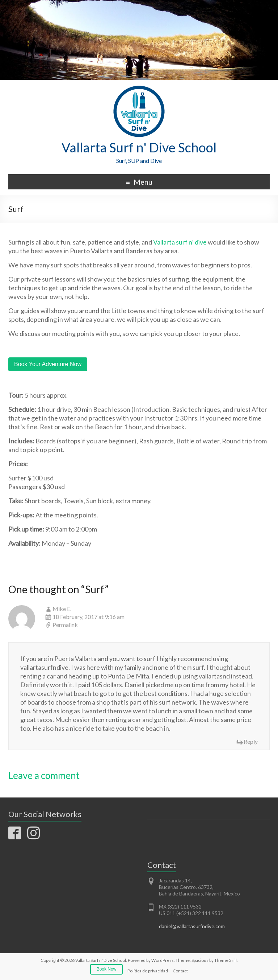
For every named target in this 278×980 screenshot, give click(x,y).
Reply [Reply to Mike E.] (251, 741)
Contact (180, 971)
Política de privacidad (148, 971)
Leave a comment (44, 775)
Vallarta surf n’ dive (180, 242)
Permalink (65, 625)
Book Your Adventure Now (48, 364)
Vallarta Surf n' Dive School (139, 147)
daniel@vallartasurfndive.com (192, 926)
